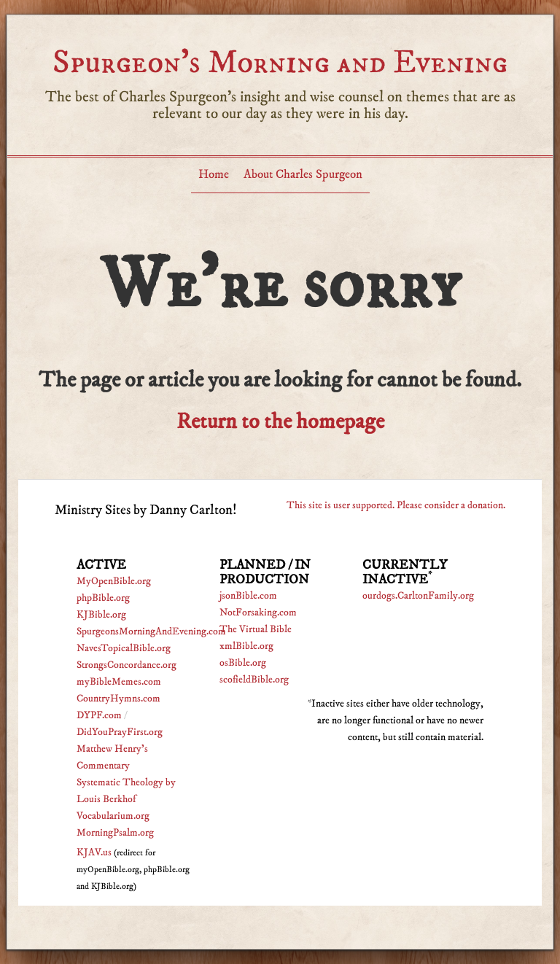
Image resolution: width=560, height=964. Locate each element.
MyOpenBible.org (114, 581)
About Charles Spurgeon (303, 174)
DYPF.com (99, 715)
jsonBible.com (248, 596)
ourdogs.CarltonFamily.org (418, 596)
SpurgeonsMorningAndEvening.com (151, 631)
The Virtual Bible (256, 629)
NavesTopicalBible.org (124, 648)
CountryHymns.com (118, 699)
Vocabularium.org (113, 816)
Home (214, 174)
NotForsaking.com (258, 613)
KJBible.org (101, 615)
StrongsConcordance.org (127, 665)
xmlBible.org (246, 646)
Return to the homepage (280, 422)
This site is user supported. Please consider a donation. (396, 505)
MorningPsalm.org (115, 833)
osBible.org (243, 663)
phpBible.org (103, 598)
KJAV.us (94, 852)
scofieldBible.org (254, 680)
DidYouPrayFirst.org (120, 732)
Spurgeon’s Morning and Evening (280, 62)
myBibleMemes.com (119, 682)
